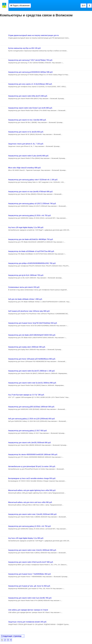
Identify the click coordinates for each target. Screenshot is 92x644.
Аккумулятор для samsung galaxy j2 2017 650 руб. (28, 431)
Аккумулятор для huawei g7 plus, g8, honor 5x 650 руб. (29, 586)
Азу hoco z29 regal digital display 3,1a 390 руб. (26, 227)
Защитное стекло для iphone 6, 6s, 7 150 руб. (26, 144)
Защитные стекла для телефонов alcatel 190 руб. (27, 622)
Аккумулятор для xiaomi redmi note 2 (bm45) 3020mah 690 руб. (33, 514)
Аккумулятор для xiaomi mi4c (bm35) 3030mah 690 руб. (30, 443)
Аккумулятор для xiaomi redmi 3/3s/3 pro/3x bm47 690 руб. (31, 562)
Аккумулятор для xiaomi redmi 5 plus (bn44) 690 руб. (28, 156)
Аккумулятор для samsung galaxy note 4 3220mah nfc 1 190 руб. (33, 180)
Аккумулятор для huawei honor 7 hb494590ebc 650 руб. (30, 574)
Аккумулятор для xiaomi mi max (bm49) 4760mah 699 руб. (31, 192)
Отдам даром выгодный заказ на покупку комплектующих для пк (33, 35)
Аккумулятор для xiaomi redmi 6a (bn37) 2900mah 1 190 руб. (32, 371)
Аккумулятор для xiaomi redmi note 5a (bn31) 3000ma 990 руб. (32, 383)
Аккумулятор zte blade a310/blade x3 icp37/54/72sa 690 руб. (31, 251)
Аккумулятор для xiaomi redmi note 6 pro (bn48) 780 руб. (30, 598)
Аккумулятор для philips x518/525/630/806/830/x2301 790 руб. (32, 263)
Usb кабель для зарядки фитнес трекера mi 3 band (28, 610)
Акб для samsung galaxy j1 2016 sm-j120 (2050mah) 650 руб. (32, 419)
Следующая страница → (13, 636)
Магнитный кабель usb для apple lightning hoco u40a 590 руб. (32, 490)
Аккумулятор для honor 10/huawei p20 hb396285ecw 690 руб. (32, 359)
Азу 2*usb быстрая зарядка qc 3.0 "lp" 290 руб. (26, 395)
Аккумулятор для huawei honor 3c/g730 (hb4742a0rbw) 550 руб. (33, 323)
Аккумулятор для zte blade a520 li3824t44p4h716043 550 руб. (32, 335)
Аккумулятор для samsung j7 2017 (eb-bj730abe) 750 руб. (30, 60)
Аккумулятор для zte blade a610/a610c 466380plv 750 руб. (31, 239)
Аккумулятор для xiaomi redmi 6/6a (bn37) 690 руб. (28, 96)
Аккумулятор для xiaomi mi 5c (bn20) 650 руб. (26, 132)
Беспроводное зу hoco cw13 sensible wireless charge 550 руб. (32, 478)
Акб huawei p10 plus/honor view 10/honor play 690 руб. (29, 311)
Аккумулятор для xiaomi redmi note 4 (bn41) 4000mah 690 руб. (32, 550)
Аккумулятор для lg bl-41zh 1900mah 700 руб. (26, 275)
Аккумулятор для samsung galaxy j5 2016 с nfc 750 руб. (30, 215)
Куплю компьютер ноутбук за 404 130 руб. (25, 48)
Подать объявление (20, 6)
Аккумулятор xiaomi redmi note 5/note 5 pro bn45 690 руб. (30, 108)
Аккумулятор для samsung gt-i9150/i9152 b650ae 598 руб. (31, 72)
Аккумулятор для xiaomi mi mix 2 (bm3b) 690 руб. (27, 120)
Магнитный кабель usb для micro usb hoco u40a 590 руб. (30, 502)
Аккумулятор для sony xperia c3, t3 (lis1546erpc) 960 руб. (30, 84)
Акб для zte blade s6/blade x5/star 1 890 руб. (25, 299)
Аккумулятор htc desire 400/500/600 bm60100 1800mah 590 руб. (33, 455)
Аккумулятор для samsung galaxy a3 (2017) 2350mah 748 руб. (32, 204)
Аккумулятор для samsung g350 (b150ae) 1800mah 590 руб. (31, 407)
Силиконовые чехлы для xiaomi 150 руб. (24, 287)
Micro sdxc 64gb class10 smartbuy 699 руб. (25, 168)
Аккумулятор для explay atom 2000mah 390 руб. (27, 347)
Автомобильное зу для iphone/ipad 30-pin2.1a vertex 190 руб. (32, 466)
